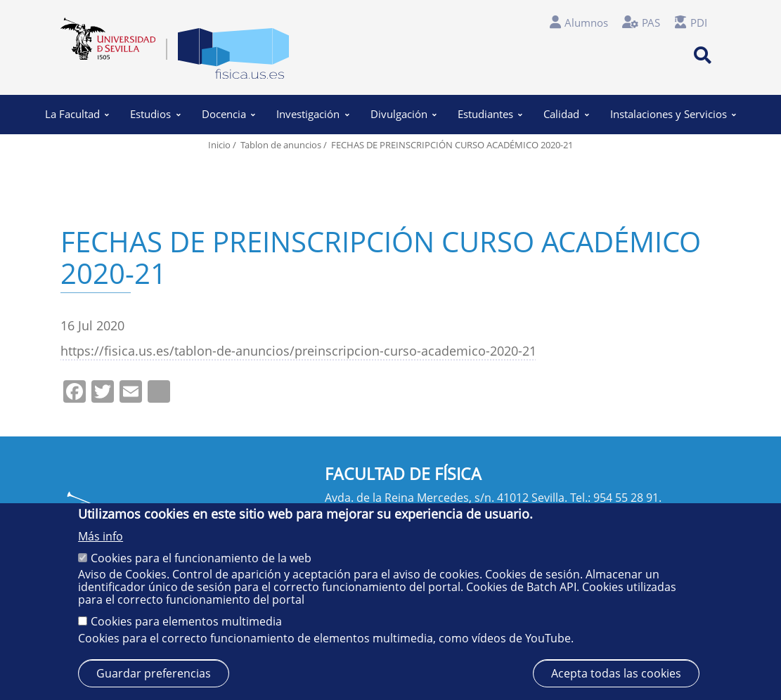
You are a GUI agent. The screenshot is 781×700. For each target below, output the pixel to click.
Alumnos (586, 22)
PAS (651, 22)
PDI (699, 22)
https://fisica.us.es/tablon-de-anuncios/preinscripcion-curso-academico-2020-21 (298, 350)
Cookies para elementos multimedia (186, 621)
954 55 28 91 (626, 498)
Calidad (566, 114)
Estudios (156, 114)
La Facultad (77, 114)
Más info (101, 536)
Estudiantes (490, 114)
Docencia (228, 114)
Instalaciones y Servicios (672, 114)
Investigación (312, 114)
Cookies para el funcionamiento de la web (201, 558)
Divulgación (404, 114)
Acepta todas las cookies (616, 673)
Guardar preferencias (154, 673)
